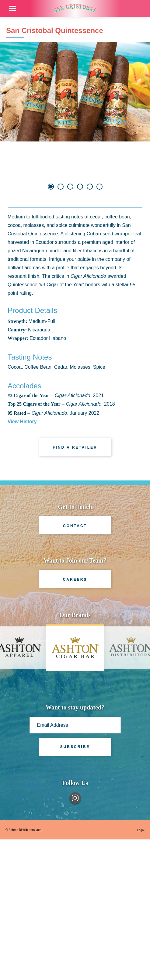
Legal (141, 971)
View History (22, 562)
